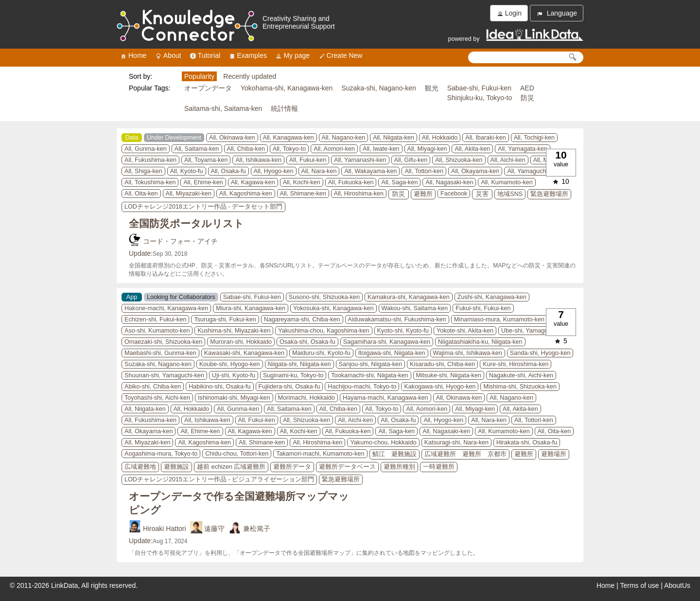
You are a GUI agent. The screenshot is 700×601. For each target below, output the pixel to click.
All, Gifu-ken (411, 160)
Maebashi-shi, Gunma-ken (160, 353)
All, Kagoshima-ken (246, 194)
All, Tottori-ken (424, 171)
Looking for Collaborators (181, 297)
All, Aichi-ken (508, 160)
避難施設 (176, 467)
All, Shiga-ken (143, 171)
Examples (247, 56)
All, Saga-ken (399, 182)
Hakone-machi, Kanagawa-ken (166, 308)
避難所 (423, 194)
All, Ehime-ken (203, 182)
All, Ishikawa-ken (258, 160)
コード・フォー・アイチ (180, 241)
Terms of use (640, 585)
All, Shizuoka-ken (459, 160)
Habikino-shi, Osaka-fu (219, 387)
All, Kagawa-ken (253, 182)
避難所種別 (399, 467)
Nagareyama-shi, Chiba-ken (302, 319)
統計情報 (284, 108)
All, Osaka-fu (228, 171)
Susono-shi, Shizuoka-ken (324, 297)
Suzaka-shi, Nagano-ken (378, 88)
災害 (482, 194)
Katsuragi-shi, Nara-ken (456, 442)
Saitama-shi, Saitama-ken (223, 108)
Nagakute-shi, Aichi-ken (521, 375)
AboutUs (677, 585)
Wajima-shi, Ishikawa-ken (468, 353)
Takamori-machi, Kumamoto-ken (320, 454)
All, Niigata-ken (394, 138)
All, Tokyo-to (289, 149)
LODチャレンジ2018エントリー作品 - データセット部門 (203, 207)
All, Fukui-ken (308, 160)
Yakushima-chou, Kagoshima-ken (324, 331)
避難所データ (292, 467)
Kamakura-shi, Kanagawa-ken (409, 297)
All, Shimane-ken (303, 194)
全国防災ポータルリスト (186, 223)
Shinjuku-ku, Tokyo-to (480, 98)
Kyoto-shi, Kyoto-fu (403, 331)
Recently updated (250, 76)
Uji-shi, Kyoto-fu (234, 375)
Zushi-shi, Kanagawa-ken (492, 297)
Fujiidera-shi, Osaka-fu (289, 387)
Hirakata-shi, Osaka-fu (527, 442)
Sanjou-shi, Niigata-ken (370, 364)
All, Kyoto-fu (187, 171)
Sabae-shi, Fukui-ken (479, 88)
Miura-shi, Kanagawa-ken (251, 308)
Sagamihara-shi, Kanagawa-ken (387, 342)
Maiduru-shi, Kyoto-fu (321, 353)
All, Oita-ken (141, 194)
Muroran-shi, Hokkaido (241, 342)
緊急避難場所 (549, 194)
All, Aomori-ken (334, 149)
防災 (527, 98)
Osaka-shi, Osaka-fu (307, 342)
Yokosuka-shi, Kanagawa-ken (333, 308)
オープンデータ (208, 88)
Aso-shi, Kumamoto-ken (157, 331)
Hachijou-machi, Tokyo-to (362, 387)
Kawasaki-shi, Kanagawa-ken (244, 353)
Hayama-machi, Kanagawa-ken (385, 398)
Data (132, 138)
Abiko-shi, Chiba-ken (153, 387)
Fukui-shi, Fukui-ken (483, 308)
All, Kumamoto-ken (507, 182)
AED (527, 88)
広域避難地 (140, 467)
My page (292, 56)
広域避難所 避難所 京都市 (465, 454)
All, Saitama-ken (197, 149)
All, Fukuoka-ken (351, 182)
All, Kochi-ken (302, 182)
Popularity (199, 76)
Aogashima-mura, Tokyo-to (161, 454)
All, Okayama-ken (475, 171)
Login (509, 13)
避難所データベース (347, 467)
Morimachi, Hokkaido (307, 398)
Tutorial (205, 56)
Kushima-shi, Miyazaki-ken (234, 331)
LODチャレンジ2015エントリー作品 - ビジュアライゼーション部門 (219, 479)
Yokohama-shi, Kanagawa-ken (287, 88)
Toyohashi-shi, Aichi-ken (157, 398)
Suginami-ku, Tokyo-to (293, 375)
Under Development (174, 138)
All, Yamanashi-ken (360, 160)
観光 (432, 88)
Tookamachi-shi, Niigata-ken (369, 375)
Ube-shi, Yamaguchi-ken (534, 331)
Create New (340, 56)
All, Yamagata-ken (523, 149)
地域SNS (510, 194)
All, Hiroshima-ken (359, 194)
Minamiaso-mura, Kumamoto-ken (499, 319)
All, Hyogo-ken (274, 171)
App (132, 297)
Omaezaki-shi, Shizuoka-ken (163, 342)
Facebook (454, 194)
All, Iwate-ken (381, 149)
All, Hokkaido (440, 138)
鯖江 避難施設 (394, 454)
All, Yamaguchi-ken (533, 171)
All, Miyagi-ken (427, 149)
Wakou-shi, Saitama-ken (415, 308)
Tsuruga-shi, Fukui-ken (225, 319)
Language (557, 13)
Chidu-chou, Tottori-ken (237, 454)
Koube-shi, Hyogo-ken (230, 364)
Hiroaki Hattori (165, 529)
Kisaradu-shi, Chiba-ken (442, 364)
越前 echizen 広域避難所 (231, 467)
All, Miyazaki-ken (189, 194)
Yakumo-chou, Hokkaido (383, 442)
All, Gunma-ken (146, 149)
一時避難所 (439, 467)
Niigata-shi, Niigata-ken (299, 364)
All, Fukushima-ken (150, 160)
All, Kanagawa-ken (289, 138)
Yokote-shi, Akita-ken (465, 331)
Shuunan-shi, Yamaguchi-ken (164, 375)
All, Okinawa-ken (232, 138)
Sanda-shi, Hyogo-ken (540, 353)
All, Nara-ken (319, 171)
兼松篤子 (257, 529)
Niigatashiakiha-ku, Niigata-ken (480, 342)
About (168, 56)
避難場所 (554, 454)
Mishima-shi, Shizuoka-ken (520, 387)
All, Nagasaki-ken (449, 182)
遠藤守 (214, 529)
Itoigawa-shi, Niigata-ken (392, 353)
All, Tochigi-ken (534, 138)
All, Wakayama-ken (370, 171)
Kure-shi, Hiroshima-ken (516, 364)
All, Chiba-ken (246, 149)
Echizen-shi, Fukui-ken (155, 319)
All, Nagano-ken (344, 138)
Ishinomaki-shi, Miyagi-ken (234, 398)
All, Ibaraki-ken (485, 138)
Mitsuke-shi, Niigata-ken (449, 375)
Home (133, 56)
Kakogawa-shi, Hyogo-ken (440, 387)
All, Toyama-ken (206, 160)
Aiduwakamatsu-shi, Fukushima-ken (397, 319)
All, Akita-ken (472, 149)
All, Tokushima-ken (150, 182)
